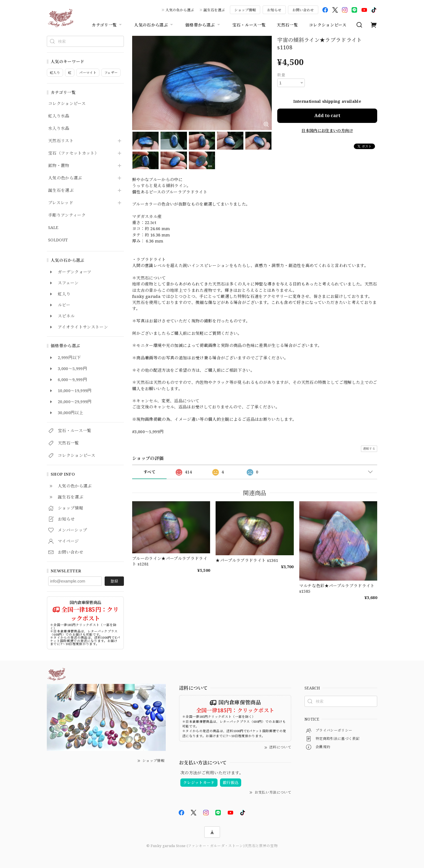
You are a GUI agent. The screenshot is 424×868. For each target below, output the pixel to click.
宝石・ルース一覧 (249, 25)
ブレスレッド (61, 203)
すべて (149, 472)
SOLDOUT (58, 240)
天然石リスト (61, 141)
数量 (281, 75)
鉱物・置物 (59, 166)
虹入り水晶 (59, 116)
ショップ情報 (245, 10)
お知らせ (274, 10)
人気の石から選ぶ (154, 25)
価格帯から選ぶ (203, 25)
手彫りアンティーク (67, 215)
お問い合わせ (303, 10)
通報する (369, 448)
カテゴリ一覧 (107, 25)
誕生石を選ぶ (214, 10)
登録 (114, 581)
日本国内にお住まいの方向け (327, 130)
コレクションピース (328, 25)
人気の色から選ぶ (180, 10)
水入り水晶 (59, 128)
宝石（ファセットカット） (74, 153)
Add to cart (327, 115)
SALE (53, 228)
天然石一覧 (287, 25)
